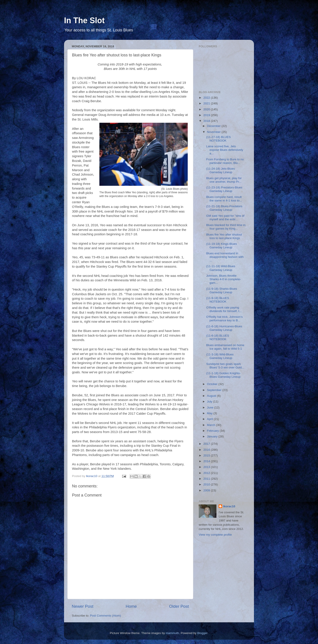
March (211, 425)
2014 (207, 461)
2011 (207, 479)
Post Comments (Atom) (106, 616)
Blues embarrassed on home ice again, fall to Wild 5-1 (225, 347)
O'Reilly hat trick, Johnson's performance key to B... (224, 319)
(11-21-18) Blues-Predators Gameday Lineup (224, 208)
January (213, 436)
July (210, 402)
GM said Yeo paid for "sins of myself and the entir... (225, 218)
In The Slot (84, 20)
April (210, 419)
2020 (207, 109)
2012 (207, 473)
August (212, 396)
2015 (207, 455)
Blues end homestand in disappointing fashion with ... (225, 257)
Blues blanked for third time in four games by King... (226, 227)
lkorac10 (229, 506)
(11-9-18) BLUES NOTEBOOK (218, 300)
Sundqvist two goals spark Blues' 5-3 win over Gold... (225, 366)
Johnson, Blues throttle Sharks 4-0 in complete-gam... (224, 279)
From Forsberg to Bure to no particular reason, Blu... (225, 161)
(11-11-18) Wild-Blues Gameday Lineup (221, 268)
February (213, 431)
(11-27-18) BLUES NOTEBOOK (219, 139)
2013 (207, 467)
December (214, 126)
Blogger (202, 633)
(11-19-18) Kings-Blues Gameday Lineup (222, 246)
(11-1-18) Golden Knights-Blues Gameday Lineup (223, 375)
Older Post (179, 606)
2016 (207, 450)
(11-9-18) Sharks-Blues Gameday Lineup (222, 290)
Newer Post (83, 606)
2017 (207, 444)
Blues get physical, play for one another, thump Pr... (224, 180)
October (213, 384)
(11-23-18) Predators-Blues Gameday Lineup (224, 189)
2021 (207, 103)
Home (131, 606)
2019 (207, 115)
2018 (207, 121)
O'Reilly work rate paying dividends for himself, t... (224, 309)
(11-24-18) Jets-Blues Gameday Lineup (221, 170)
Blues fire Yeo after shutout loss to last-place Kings (224, 236)
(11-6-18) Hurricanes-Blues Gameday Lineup (224, 328)
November (214, 132)
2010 (207, 484)
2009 (207, 490)
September (215, 390)
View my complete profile (215, 535)
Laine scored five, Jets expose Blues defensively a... (225, 150)
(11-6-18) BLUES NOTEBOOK (218, 337)
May (210, 413)
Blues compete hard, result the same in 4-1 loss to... (224, 199)
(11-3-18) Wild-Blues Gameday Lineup (220, 356)
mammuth (172, 633)
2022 (207, 98)
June (211, 407)
